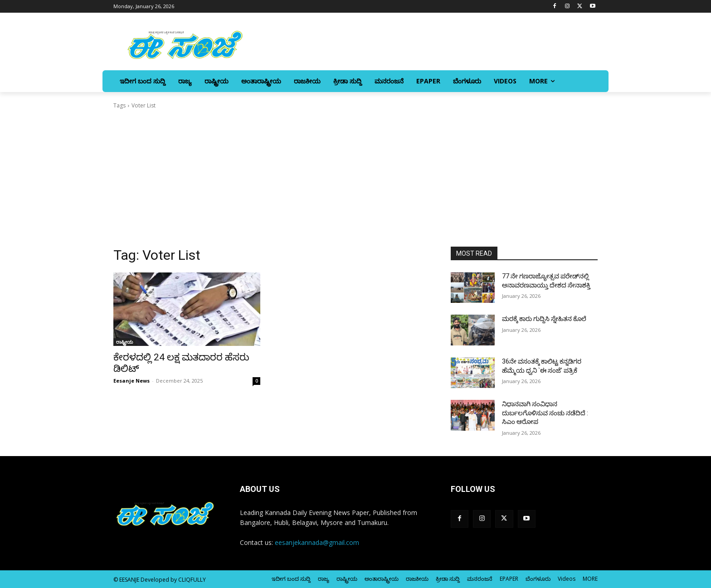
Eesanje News (131, 381)
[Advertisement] (355, 178)
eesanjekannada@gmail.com (317, 542)
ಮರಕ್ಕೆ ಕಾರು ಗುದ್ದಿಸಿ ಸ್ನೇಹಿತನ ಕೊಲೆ (544, 319)
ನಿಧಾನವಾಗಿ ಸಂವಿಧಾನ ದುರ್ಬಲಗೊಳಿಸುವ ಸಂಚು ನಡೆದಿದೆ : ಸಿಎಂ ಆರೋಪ (545, 413)
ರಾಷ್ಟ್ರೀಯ (124, 342)
